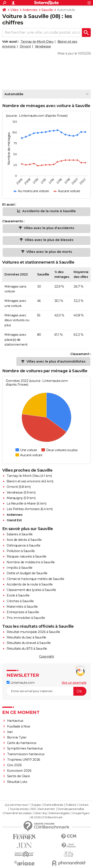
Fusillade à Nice (19, 726)
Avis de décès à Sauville (24, 540)
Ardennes (30, 10)
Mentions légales (59, 813)
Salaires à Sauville (20, 534)
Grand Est (14, 520)
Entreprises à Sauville (23, 612)
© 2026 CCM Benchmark (47, 817)
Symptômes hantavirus (25, 748)
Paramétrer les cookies (18, 813)
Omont (25, 46)
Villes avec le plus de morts (49, 252)
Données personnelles (71, 809)
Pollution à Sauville (21, 551)
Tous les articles (19, 809)
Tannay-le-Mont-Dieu (37, 42)
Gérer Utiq (40, 813)
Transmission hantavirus (26, 754)
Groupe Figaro (81, 813)
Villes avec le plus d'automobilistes (56, 361)
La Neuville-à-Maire (21, 503)
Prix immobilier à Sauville (26, 618)
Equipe (36, 805)
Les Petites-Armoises (23, 509)
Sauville (47, 10)
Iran (10, 732)
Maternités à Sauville (22, 607)
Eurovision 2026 (19, 771)
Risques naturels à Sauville (27, 556)
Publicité (71, 805)
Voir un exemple (74, 683)
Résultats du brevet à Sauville (29, 643)
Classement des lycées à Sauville (31, 590)
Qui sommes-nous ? (17, 805)
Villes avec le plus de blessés (49, 240)
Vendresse (43, 46)
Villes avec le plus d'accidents (49, 228)
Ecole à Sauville (18, 595)
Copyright (47, 656)
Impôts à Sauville (20, 568)
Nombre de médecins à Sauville (31, 562)
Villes (14, 10)
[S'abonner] (46, 691)
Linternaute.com (21, 683)
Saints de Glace (19, 776)
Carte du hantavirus (22, 743)
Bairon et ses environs (24, 481)
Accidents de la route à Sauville (49, 211)
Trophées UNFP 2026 (24, 760)
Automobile (14, 94)
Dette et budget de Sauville (27, 573)
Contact (84, 805)
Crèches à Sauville (20, 601)
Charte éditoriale (53, 805)
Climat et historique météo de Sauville (35, 579)
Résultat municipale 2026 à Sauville (33, 632)
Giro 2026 (14, 765)
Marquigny (15, 498)
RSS (33, 809)
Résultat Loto (17, 782)
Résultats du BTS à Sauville (27, 649)
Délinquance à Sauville (23, 545)
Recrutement (47, 809)
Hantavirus (15, 721)
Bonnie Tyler (17, 737)
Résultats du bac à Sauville (26, 637)
